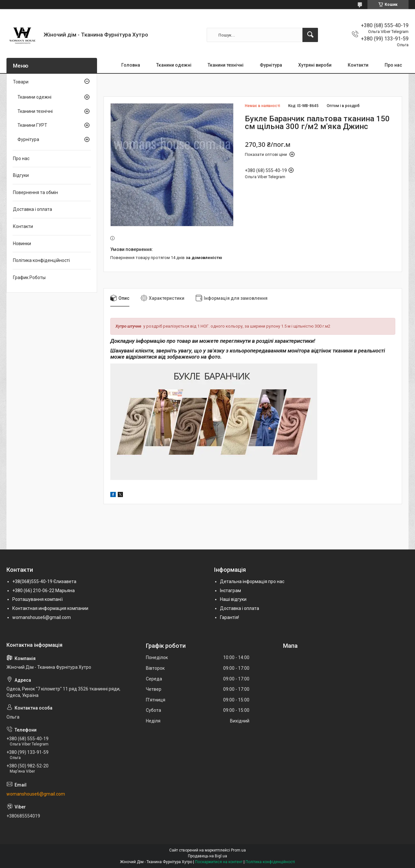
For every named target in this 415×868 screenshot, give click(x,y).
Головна (131, 65)
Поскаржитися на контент (219, 862)
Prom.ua (238, 850)
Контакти (358, 65)
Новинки (22, 244)
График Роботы (29, 277)
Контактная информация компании (50, 608)
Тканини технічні (226, 65)
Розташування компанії (38, 599)
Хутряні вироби (315, 65)
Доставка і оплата (33, 209)
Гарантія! (229, 617)
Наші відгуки (233, 599)
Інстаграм (230, 591)
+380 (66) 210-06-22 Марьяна (44, 591)
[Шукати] (310, 35)
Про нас (393, 65)
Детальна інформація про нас (252, 581)
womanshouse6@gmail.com (42, 617)
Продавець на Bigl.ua (207, 856)
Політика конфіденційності (41, 260)
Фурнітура (271, 65)
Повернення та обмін (35, 192)
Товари (21, 82)
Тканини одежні (174, 65)
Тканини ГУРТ (32, 125)
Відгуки (21, 175)
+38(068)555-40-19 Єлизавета (44, 581)
